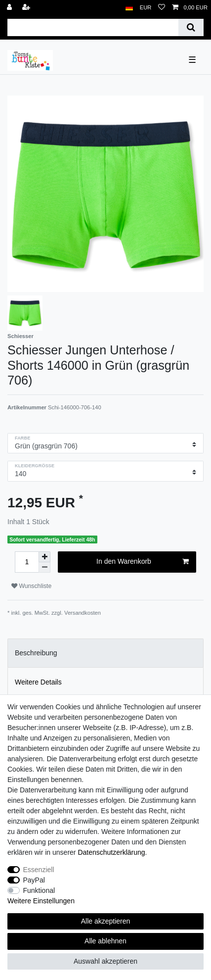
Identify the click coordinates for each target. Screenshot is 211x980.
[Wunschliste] (162, 8)
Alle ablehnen (105, 941)
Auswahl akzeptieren (105, 961)
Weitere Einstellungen (41, 901)
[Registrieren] (27, 8)
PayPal (34, 880)
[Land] (129, 8)
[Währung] (146, 8)
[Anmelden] (10, 8)
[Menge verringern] (44, 567)
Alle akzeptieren (106, 921)
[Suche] (191, 27)
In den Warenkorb (143, 562)
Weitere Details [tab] (38, 682)
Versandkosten (83, 613)
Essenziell (39, 870)
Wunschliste (31, 586)
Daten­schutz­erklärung (111, 852)
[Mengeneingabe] (27, 562)
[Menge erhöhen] (44, 557)
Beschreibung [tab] (36, 653)
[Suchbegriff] (93, 27)
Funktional (39, 890)
